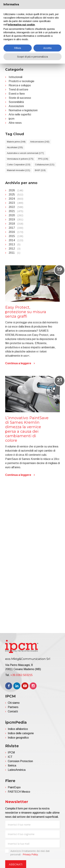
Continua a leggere (18, 475)
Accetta (47, 48)
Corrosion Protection (20, 761)
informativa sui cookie (21, 25)
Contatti (13, 711)
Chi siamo (14, 703)
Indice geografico (18, 738)
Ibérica (12, 766)
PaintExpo (14, 787)
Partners (13, 707)
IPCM (11, 753)
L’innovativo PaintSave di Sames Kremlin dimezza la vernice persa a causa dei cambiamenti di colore (27, 541)
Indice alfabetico (18, 729)
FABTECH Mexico (19, 792)
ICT (10, 757)
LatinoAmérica (17, 770)
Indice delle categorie (21, 733)
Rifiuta (18, 48)
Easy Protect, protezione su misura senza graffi (26, 424)
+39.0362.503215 (21, 675)
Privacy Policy (30, 854)
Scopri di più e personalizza (32, 57)
